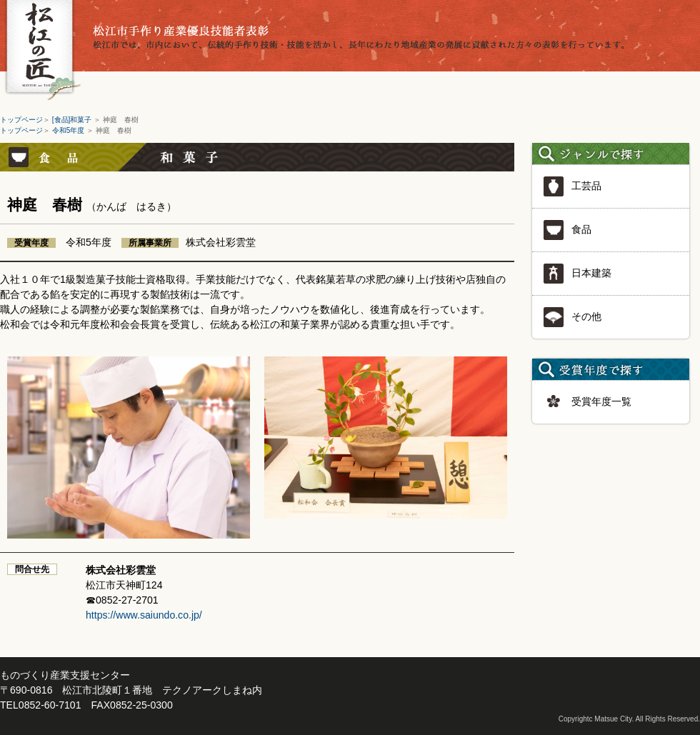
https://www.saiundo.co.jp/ (144, 615)
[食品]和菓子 (73, 120)
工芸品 (572, 186)
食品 (567, 230)
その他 (572, 317)
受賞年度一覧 (587, 402)
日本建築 (577, 274)
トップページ (21, 120)
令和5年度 (69, 130)
